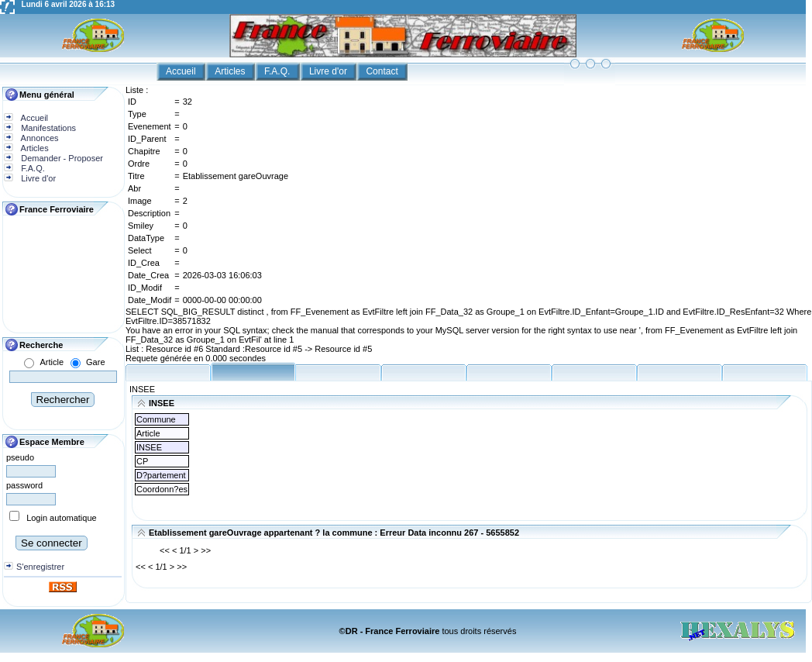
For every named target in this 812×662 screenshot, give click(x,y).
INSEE (142, 389)
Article (52, 362)
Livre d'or (329, 71)
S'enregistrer (40, 567)
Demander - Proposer (61, 158)
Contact (383, 71)
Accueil (182, 71)
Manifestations (47, 128)
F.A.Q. (279, 71)
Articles (231, 71)
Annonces (38, 138)
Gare (95, 362)
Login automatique (62, 518)
